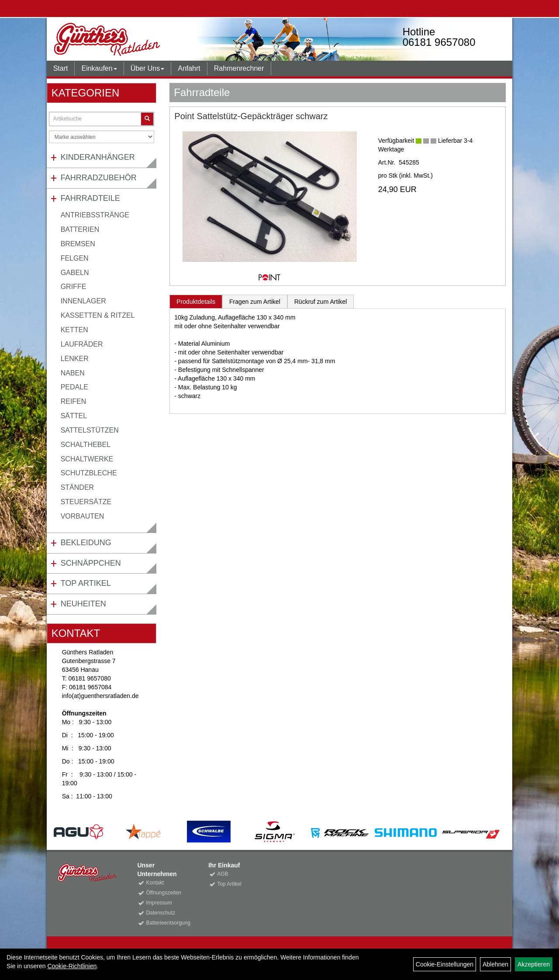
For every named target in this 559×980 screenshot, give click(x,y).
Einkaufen (99, 68)
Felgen (75, 258)
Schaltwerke (87, 459)
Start (61, 68)
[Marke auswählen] (102, 137)
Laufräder (82, 344)
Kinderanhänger (98, 157)
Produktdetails (196, 302)
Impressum (159, 903)
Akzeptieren (534, 964)
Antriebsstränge (95, 215)
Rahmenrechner (239, 68)
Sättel (74, 416)
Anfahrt (189, 68)
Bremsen (78, 244)
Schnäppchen (91, 563)
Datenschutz (160, 913)
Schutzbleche (89, 473)
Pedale (74, 387)
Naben (73, 373)
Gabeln (75, 273)
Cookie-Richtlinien (72, 966)
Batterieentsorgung (167, 923)
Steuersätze (86, 502)
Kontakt (155, 883)
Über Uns (148, 68)
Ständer (77, 487)
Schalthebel (86, 445)
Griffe (74, 287)
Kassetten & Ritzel (98, 315)
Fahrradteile (90, 198)
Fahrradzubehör (99, 178)
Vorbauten (83, 516)
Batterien (80, 229)
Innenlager (83, 301)
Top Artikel (86, 583)
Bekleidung (86, 543)
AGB (223, 874)
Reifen (74, 401)
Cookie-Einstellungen (445, 964)
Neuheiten (83, 604)
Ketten (74, 330)
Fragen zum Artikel (255, 302)
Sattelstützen (90, 430)
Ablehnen (495, 964)
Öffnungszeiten (164, 893)
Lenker (75, 359)
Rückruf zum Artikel (321, 302)
